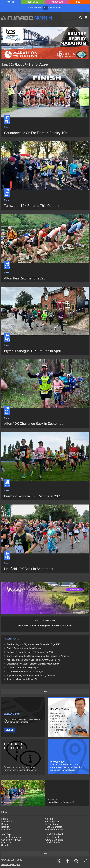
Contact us (7, 842)
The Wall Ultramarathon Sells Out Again (25, 672)
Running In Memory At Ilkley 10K (22, 679)
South (80, 2)
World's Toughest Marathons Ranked (24, 648)
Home (4, 819)
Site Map (6, 834)
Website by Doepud (11, 865)
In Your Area (51, 824)
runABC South (52, 842)
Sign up (10, 730)
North (10, 2)
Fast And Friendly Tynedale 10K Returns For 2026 (30, 652)
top (45, 691)
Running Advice (53, 822)
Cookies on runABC (11, 840)
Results (5, 827)
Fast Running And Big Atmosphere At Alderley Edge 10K (33, 644)
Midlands (57, 2)
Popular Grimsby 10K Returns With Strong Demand (31, 675)
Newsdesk (7, 822)
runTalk (49, 819)
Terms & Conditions (12, 837)
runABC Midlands (54, 840)
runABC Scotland (54, 834)
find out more (55, 8)
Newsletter (7, 830)
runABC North (52, 837)
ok (45, 8)
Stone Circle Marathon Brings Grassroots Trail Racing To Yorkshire (38, 656)
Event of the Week (54, 830)
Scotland (33, 2)
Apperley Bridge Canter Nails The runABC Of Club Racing (34, 660)
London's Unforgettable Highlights (23, 668)
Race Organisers (54, 827)
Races (5, 824)
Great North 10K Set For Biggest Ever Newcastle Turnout (33, 664)
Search (5, 845)
